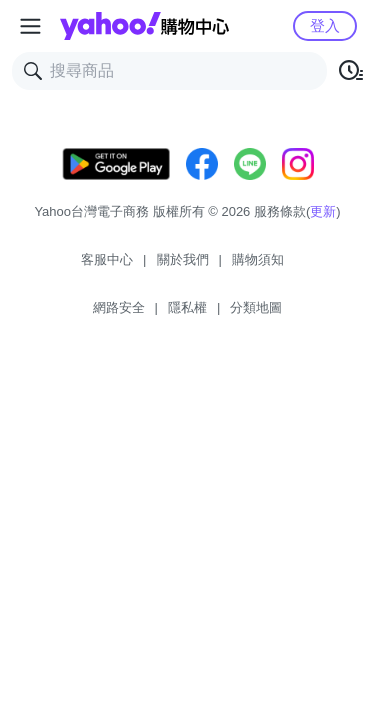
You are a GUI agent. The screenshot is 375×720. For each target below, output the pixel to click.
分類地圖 (256, 307)
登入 (325, 25)
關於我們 (183, 259)
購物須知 (258, 259)
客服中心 (107, 259)
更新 (323, 211)
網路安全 (119, 307)
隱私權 (187, 307)
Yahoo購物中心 (144, 26)
